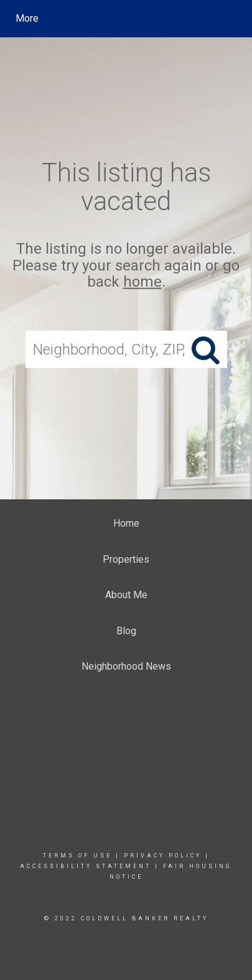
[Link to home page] (128, 19)
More (27, 18)
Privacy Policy (163, 856)
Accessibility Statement (86, 866)
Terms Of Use (77, 856)
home (142, 282)
